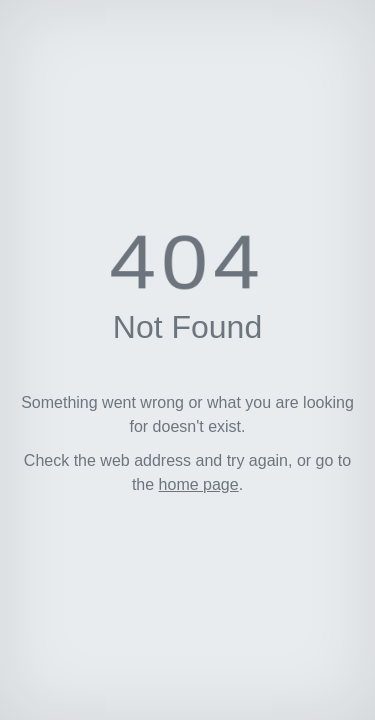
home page (199, 484)
